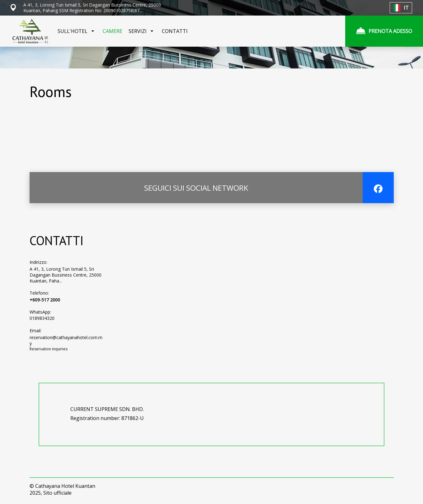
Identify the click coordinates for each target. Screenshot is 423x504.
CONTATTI (175, 31)
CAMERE (113, 31)
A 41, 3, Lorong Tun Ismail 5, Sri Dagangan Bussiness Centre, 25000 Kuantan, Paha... (66, 275)
